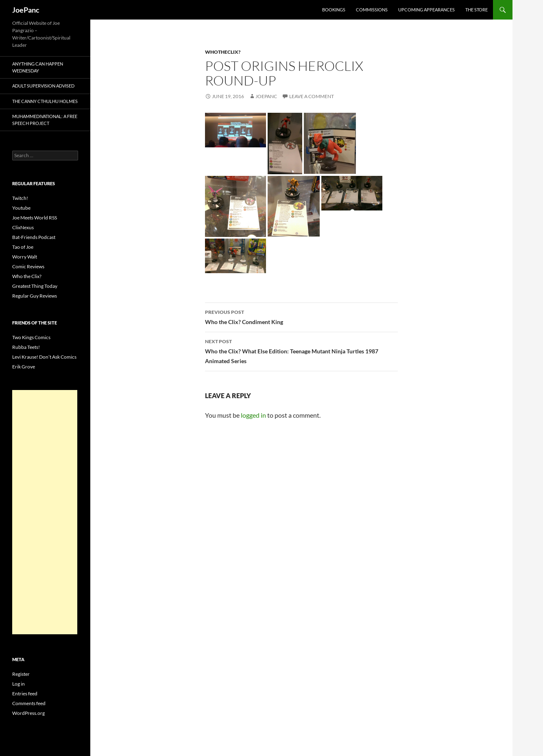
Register (21, 674)
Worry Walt (25, 257)
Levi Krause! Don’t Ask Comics (44, 357)
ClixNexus (23, 227)
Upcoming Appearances (426, 10)
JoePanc (26, 10)
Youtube (21, 208)
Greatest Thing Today (35, 286)
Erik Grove (24, 367)
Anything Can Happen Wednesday (38, 67)
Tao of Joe (23, 247)
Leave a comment (312, 96)
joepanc (266, 96)
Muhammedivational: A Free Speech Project (45, 120)
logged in (253, 415)
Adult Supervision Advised (43, 86)
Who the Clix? (27, 276)
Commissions (372, 10)
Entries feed (25, 694)
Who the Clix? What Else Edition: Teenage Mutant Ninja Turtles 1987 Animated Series (301, 351)
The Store (476, 10)
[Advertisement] (45, 512)
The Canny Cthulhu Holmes (45, 101)
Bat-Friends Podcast (34, 237)
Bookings (334, 10)
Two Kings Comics (31, 337)
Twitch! (20, 198)
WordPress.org (28, 713)
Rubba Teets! (26, 347)
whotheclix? (223, 52)
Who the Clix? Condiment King (301, 316)
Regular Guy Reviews (35, 296)
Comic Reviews (28, 266)
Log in (19, 684)
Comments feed (29, 703)
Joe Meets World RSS (35, 218)
